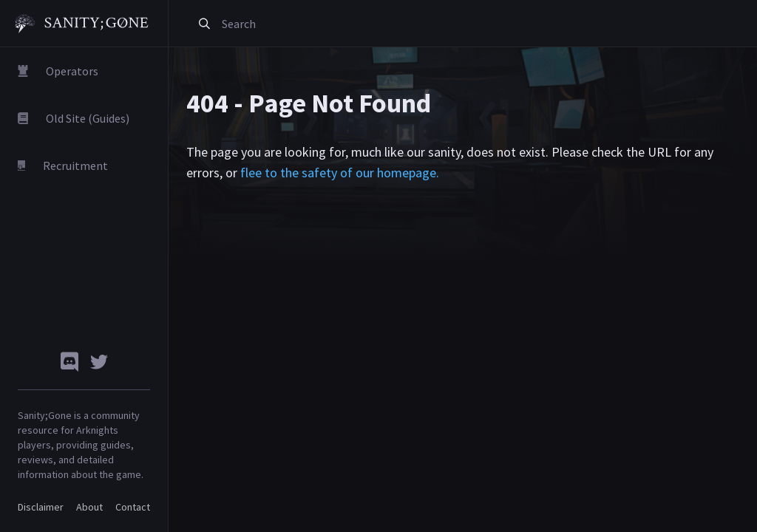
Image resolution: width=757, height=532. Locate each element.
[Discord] (69, 362)
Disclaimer (41, 507)
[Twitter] (99, 362)
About (89, 507)
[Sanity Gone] (82, 24)
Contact (133, 507)
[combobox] (387, 24)
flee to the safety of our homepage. (340, 173)
